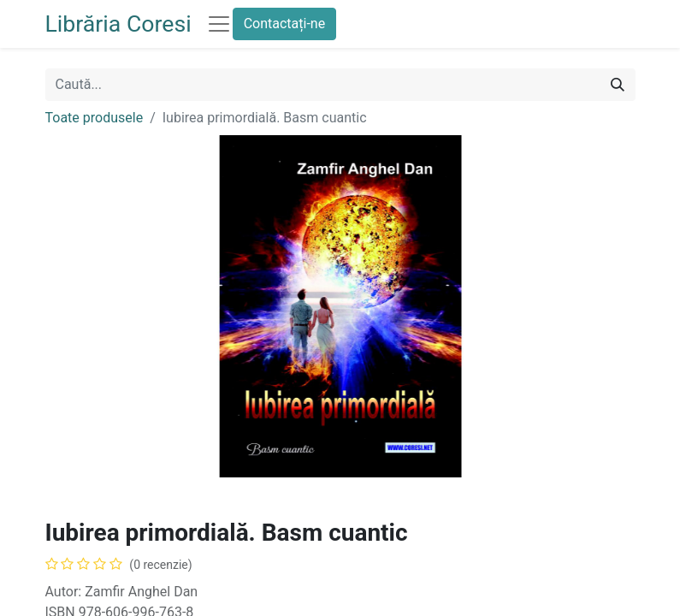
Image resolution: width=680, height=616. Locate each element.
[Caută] (618, 85)
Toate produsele (95, 118)
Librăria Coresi (118, 24)
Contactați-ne (285, 24)
